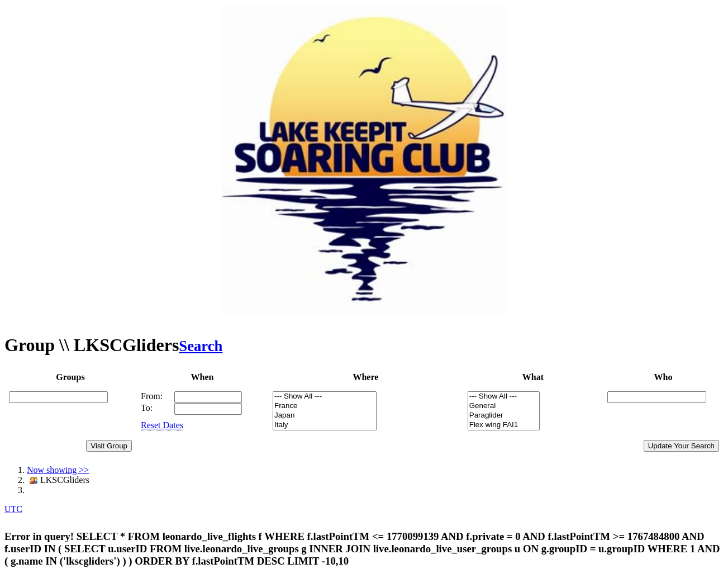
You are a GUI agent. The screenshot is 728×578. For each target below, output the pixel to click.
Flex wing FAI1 (504, 425)
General (504, 406)
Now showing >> (58, 470)
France (325, 406)
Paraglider (504, 416)
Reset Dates (162, 425)
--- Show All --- (325, 397)
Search (201, 346)
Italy (325, 425)
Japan (325, 416)
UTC (13, 509)
